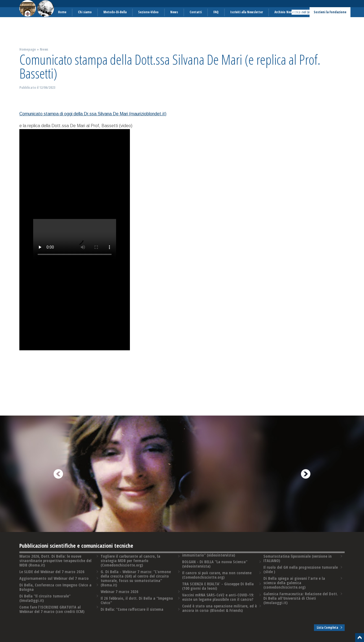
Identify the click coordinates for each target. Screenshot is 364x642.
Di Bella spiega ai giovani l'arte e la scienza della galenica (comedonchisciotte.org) (294, 583)
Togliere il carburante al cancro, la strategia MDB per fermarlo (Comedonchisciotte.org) (130, 561)
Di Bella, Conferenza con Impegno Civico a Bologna (55, 587)
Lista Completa (327, 627)
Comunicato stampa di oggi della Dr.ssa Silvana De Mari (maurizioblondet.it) (93, 114)
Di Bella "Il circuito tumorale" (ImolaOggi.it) (45, 598)
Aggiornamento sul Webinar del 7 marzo (54, 578)
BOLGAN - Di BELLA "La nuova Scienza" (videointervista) (215, 564)
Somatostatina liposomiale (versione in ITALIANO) (298, 558)
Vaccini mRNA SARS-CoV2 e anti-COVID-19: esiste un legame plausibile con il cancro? (218, 597)
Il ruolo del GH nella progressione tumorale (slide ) (301, 569)
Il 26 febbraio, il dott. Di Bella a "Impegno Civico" (137, 600)
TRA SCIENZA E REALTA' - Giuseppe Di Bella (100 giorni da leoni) (218, 586)
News (44, 49)
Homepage (28, 49)
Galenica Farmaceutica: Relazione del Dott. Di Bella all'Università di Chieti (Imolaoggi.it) (301, 598)
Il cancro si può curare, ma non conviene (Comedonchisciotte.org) (217, 575)
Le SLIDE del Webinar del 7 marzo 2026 (52, 572)
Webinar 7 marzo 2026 (119, 592)
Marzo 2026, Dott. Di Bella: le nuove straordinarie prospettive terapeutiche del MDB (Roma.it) (55, 561)
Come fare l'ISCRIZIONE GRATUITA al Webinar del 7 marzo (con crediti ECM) (52, 609)
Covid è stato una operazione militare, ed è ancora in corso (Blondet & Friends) (219, 608)
